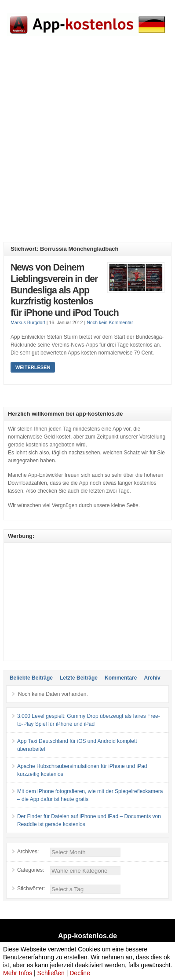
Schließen (51, 973)
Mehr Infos (18, 973)
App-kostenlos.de (87, 936)
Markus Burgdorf (28, 322)
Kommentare (121, 678)
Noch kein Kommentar (110, 322)
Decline (80, 973)
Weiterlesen (33, 367)
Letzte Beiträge (79, 678)
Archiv (152, 678)
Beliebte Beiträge (31, 678)
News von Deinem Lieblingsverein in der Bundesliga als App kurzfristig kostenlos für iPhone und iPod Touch (65, 290)
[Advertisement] (87, 146)
